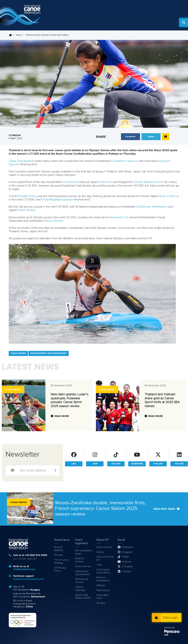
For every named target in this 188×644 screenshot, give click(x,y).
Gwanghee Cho (119, 217)
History (100, 552)
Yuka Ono (106, 182)
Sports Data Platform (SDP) (83, 597)
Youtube (127, 562)
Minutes (58, 555)
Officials (101, 585)
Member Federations (103, 579)
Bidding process (79, 560)
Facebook (127, 547)
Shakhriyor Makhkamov (153, 207)
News (85, 22)
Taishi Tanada (27, 210)
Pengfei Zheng (28, 196)
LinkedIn (127, 571)
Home (75, 22)
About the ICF (104, 547)
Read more (62, 416)
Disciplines (128, 22)
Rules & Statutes (59, 549)
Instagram (127, 552)
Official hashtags (80, 589)
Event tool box (83, 566)
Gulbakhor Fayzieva (125, 161)
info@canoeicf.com (24, 569)
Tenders (101, 603)
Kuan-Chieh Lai (169, 196)
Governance (164, 22)
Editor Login (170, 618)
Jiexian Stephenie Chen (149, 182)
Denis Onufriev (54, 221)
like (74, 464)
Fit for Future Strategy (61, 561)
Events (112, 22)
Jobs (99, 565)
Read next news (164, 509)
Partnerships (103, 590)
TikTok (125, 557)
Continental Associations (103, 571)
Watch (98, 22)
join (95, 464)
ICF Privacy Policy (60, 569)
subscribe (137, 464)
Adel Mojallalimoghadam (58, 200)
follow (116, 464)
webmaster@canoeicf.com (28, 579)
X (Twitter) (127, 567)
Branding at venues (82, 581)
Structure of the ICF (105, 558)
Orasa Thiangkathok (21, 161)
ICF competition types (84, 552)
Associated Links (102, 597)
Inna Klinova (71, 182)
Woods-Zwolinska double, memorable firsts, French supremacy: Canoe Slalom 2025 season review (100, 508)
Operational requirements (82, 573)
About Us (146, 22)
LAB (166, 635)
